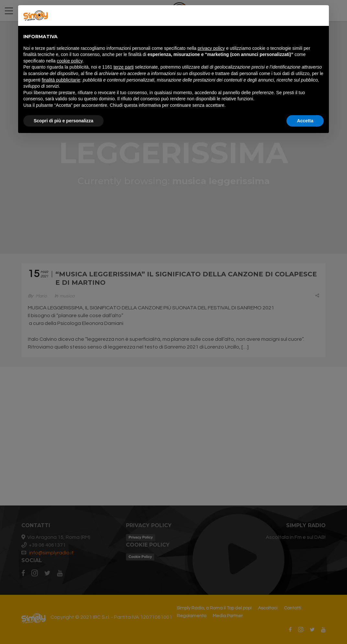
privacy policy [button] (211, 48)
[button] (320, 16)
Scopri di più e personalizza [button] (63, 121)
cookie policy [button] (70, 61)
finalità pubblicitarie (61, 80)
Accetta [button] (305, 121)
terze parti (124, 67)
